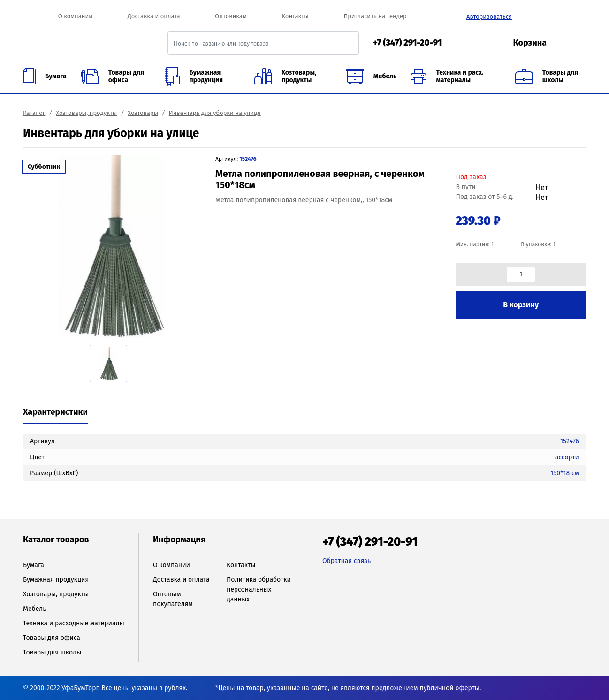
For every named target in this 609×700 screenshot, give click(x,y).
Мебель (34, 609)
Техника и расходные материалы (74, 623)
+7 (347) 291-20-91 (407, 43)
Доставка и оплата (154, 16)
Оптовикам (231, 16)
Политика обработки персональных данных (259, 590)
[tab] (55, 413)
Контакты (295, 16)
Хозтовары (143, 113)
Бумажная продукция (56, 580)
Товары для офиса (52, 638)
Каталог (34, 113)
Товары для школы (52, 652)
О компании (75, 16)
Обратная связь (346, 561)
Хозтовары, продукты (86, 113)
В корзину (521, 305)
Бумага (34, 565)
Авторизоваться (489, 17)
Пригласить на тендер (375, 16)
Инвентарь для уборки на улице (215, 113)
